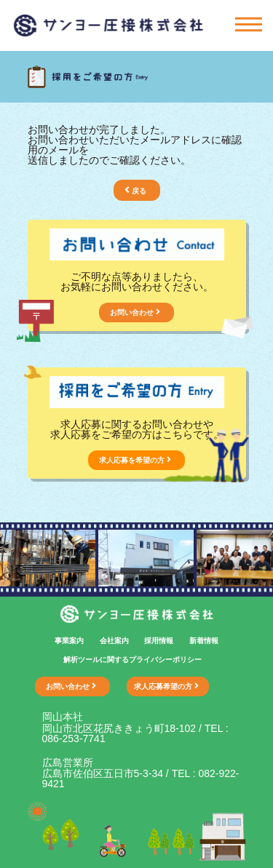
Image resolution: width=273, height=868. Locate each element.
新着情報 (204, 641)
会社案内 (114, 641)
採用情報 (159, 641)
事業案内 (69, 641)
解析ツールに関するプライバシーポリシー (132, 660)
